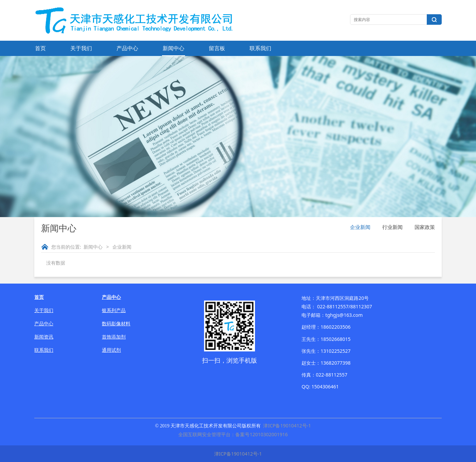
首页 (40, 48)
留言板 (217, 48)
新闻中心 (173, 48)
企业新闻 (360, 227)
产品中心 (127, 48)
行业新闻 (392, 227)
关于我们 (81, 48)
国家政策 (425, 227)
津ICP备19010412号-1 (287, 426)
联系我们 (260, 48)
